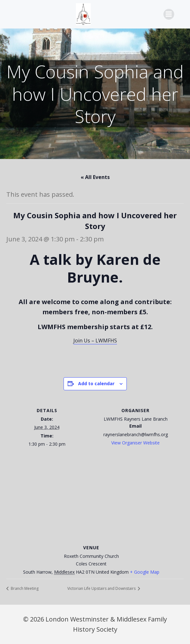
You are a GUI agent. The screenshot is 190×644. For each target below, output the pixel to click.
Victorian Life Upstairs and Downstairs (102, 588)
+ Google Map (145, 572)
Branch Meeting (24, 588)
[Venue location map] (95, 497)
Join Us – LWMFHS (95, 341)
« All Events (95, 177)
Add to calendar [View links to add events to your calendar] (96, 383)
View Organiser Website (135, 443)
